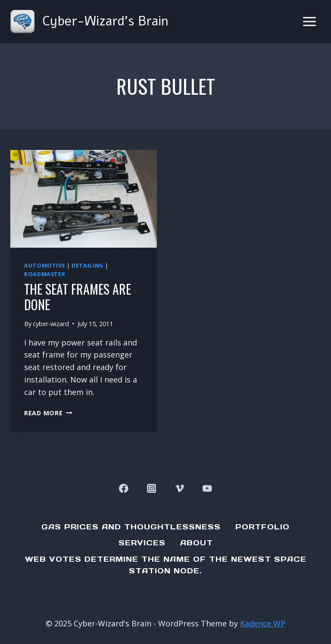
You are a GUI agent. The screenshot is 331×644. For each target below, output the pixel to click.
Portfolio (262, 527)
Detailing (87, 266)
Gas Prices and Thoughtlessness (131, 527)
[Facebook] (123, 488)
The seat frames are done (78, 297)
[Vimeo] (180, 488)
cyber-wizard (51, 324)
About (197, 543)
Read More (48, 413)
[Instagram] (151, 488)
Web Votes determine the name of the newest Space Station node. (166, 565)
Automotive (45, 266)
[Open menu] (309, 21)
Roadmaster (45, 274)
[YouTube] (208, 488)
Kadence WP (263, 623)
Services (142, 543)
